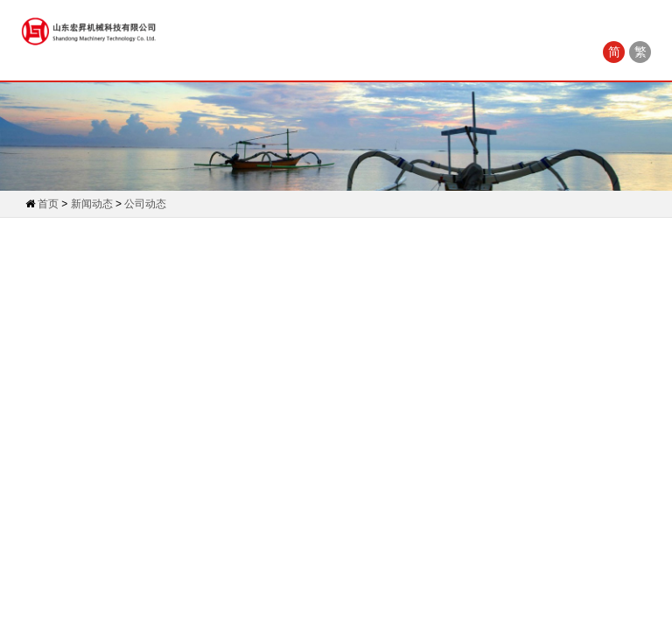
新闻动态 (92, 204)
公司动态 (145, 204)
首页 (48, 204)
